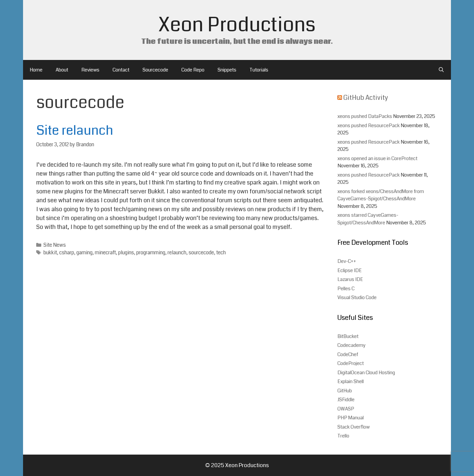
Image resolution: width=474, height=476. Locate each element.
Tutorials (259, 70)
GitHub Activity (366, 98)
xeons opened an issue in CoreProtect (377, 158)
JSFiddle (346, 400)
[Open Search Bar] (441, 70)
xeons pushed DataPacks (365, 116)
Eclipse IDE (350, 270)
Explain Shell (351, 381)
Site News (55, 245)
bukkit (50, 253)
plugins (126, 253)
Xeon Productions (237, 25)
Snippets (227, 70)
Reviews (90, 70)
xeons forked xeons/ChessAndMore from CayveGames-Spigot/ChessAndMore (381, 195)
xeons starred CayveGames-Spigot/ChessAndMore (368, 219)
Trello (343, 436)
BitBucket (348, 336)
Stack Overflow (354, 427)
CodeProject (351, 363)
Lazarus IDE (350, 279)
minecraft (105, 253)
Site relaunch (75, 130)
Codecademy (352, 345)
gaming (84, 253)
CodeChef (348, 354)
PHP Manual (351, 418)
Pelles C (346, 289)
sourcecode (201, 253)
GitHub (345, 391)
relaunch (177, 253)
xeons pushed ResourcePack (369, 126)
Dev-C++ (347, 261)
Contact (121, 70)
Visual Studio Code (357, 297)
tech (221, 253)
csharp (67, 253)
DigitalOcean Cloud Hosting (366, 373)
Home (36, 70)
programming (151, 253)
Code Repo (193, 70)
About (62, 70)
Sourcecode (155, 70)
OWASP (346, 409)
